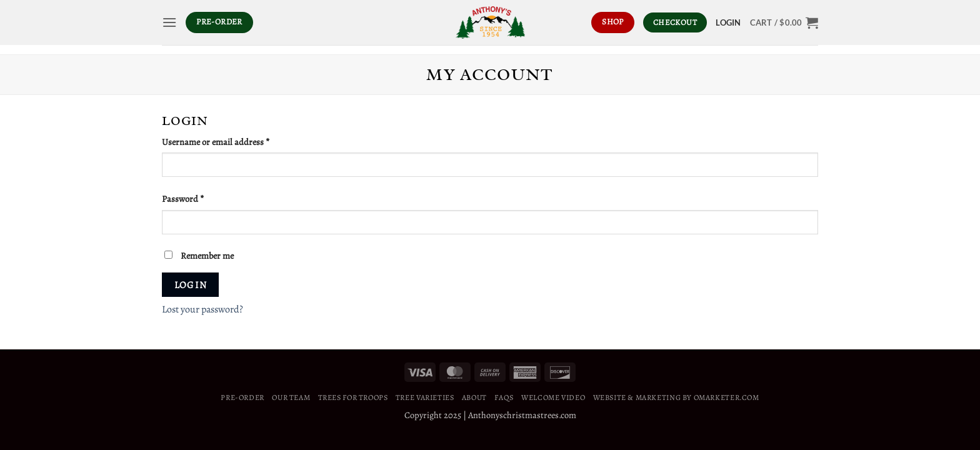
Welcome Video (553, 397)
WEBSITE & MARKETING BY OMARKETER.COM (676, 397)
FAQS (504, 397)
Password (200, 198)
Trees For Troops (353, 397)
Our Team (291, 397)
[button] (169, 22)
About (474, 397)
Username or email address (232, 142)
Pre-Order (242, 397)
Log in (191, 285)
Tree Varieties (425, 397)
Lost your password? (202, 309)
